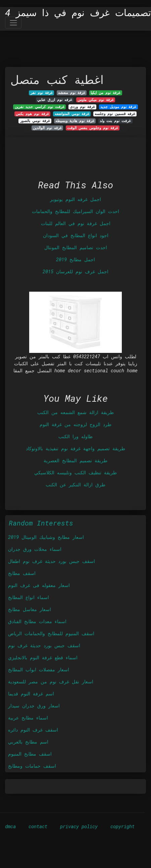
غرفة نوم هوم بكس (32, 114)
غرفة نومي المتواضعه (72, 114)
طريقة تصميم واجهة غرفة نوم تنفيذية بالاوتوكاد (75, 448)
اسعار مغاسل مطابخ (30, 609)
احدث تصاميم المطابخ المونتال (76, 247)
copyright (122, 826)
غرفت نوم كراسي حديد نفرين (40, 107)
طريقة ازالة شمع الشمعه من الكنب (75, 412)
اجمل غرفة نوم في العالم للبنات (76, 223)
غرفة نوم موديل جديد (118, 107)
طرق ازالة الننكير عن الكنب (75, 485)
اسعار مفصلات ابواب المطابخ (39, 669)
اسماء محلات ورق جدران (35, 549)
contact (38, 826)
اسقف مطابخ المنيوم (30, 754)
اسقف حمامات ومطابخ (32, 766)
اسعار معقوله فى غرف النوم (39, 585)
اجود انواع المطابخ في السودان (76, 235)
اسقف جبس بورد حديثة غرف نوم (44, 645)
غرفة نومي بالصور (35, 121)
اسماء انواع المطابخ (29, 597)
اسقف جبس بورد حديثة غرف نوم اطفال (52, 561)
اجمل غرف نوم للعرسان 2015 (75, 271)
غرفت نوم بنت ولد (115, 121)
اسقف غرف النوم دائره (33, 730)
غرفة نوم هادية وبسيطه (75, 121)
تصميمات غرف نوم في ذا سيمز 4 (78, 13)
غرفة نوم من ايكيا (106, 93)
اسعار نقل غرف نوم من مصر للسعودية (51, 682)
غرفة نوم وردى (82, 107)
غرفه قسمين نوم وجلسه (115, 114)
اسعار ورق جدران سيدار (34, 706)
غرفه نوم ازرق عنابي (55, 100)
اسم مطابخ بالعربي (28, 742)
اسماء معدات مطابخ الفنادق (37, 621)
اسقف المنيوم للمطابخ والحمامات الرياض (51, 633)
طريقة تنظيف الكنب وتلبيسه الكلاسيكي (75, 472)
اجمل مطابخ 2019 (75, 259)
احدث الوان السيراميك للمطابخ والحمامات (75, 211)
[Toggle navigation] (13, 23)
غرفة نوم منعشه (72, 93)
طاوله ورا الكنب (75, 436)
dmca (10, 826)
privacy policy (79, 826)
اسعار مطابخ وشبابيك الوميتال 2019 (46, 537)
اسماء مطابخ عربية (28, 718)
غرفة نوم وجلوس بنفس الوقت (93, 128)
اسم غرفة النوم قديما (31, 694)
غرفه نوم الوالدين (47, 128)
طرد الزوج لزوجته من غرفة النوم (75, 424)
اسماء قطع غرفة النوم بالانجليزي (43, 657)
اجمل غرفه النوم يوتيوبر (75, 199)
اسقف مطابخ (22, 573)
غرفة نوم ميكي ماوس (96, 100)
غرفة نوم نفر (42, 93)
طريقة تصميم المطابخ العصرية (75, 460)
